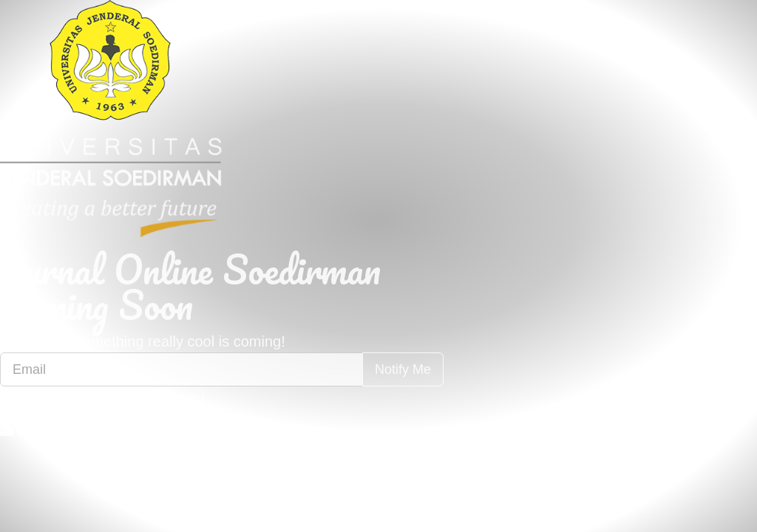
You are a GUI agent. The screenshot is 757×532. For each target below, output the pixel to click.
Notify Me (403, 369)
